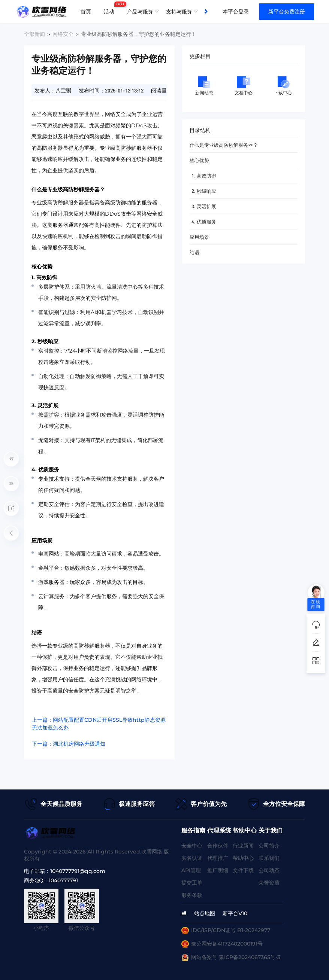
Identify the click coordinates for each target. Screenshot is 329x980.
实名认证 (192, 858)
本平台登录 (236, 12)
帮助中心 (243, 858)
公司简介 (269, 846)
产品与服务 (140, 12)
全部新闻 (34, 34)
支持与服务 (179, 12)
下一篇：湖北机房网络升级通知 (69, 744)
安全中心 (192, 846)
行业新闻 (243, 846)
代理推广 (218, 858)
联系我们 (269, 858)
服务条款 (192, 895)
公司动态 (269, 870)
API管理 (191, 870)
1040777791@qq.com (78, 871)
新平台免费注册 (287, 12)
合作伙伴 (218, 846)
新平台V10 (235, 913)
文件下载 (243, 870)
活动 (111, 9)
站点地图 (205, 913)
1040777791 (63, 880)
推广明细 (218, 870)
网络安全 (63, 34)
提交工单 (192, 883)
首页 (86, 12)
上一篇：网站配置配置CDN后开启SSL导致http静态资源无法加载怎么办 (99, 724)
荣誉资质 (269, 883)
